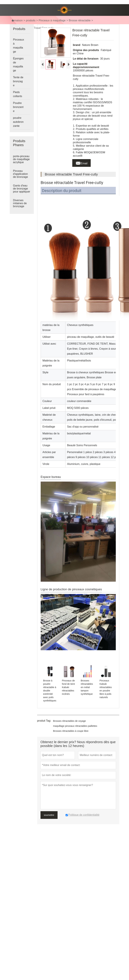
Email (81, 162)
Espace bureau (51, 477)
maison (17, 20)
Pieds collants (18, 94)
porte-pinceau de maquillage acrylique (21, 159)
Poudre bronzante (18, 107)
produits (31, 20)
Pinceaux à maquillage (52, 20)
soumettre (49, 815)
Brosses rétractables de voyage (69, 721)
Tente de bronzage (18, 81)
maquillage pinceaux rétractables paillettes (75, 726)
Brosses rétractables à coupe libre (71, 731)
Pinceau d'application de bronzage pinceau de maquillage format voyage (21, 177)
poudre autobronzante (18, 122)
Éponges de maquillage (18, 64)
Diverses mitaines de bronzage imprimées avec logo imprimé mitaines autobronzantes (22, 206)
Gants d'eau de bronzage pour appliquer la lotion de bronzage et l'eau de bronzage (22, 192)
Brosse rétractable (80, 20)
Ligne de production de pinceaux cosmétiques (71, 589)
